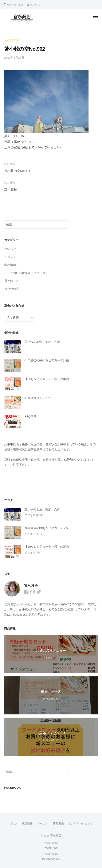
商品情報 (10, 265)
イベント (10, 257)
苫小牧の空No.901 (17, 171)
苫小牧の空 (12, 40)
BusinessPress (51, 859)
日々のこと (12, 281)
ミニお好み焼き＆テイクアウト (28, 273)
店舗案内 (58, 824)
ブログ (13, 824)
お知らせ (10, 249)
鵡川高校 (11, 190)
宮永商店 (56, 836)
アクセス (35, 5)
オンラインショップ (81, 824)
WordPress (51, 848)
